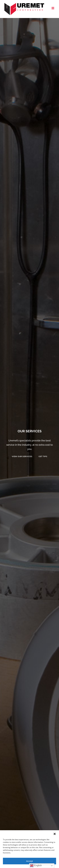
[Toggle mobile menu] (53, 8)
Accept (30, 861)
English (36, 866)
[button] (55, 834)
